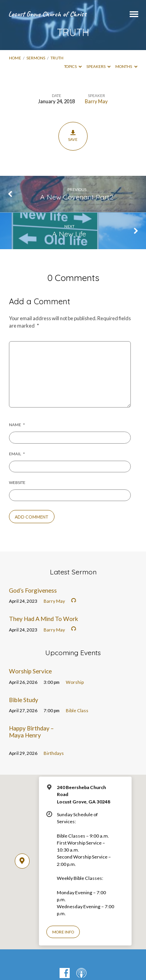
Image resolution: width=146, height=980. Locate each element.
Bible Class (77, 710)
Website (17, 482)
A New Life (69, 234)
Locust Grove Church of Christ (47, 14)
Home (15, 58)
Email (17, 454)
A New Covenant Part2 (77, 197)
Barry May (96, 101)
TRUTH (57, 58)
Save (73, 136)
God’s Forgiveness (33, 590)
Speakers (99, 66)
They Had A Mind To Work (44, 619)
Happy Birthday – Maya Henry (31, 732)
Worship (75, 682)
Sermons (36, 58)
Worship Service (30, 671)
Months (126, 66)
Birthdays (54, 753)
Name (17, 425)
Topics (73, 66)
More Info (63, 932)
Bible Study (24, 700)
